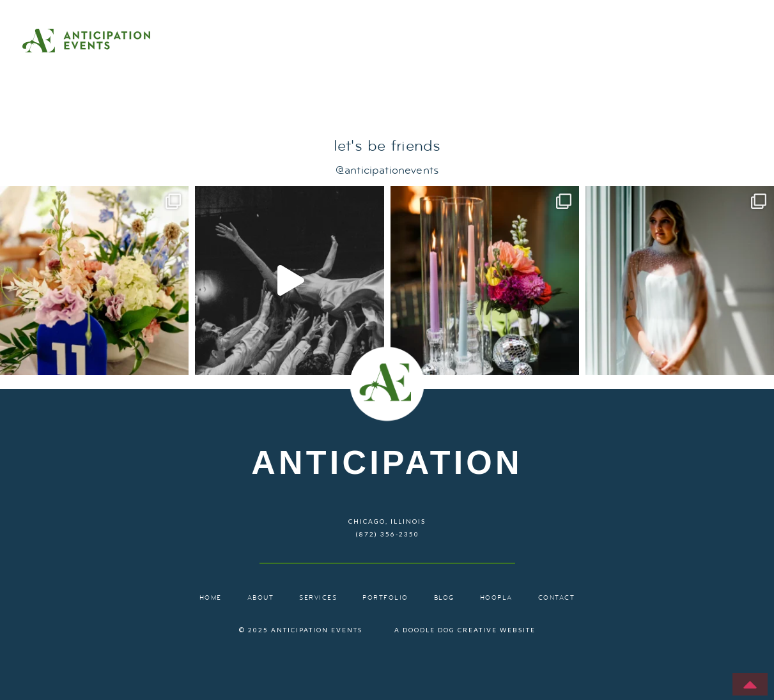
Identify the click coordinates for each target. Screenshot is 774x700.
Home (388, 42)
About (459, 42)
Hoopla (496, 598)
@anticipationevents (387, 171)
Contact (553, 69)
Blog (719, 42)
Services (541, 42)
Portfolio (636, 42)
